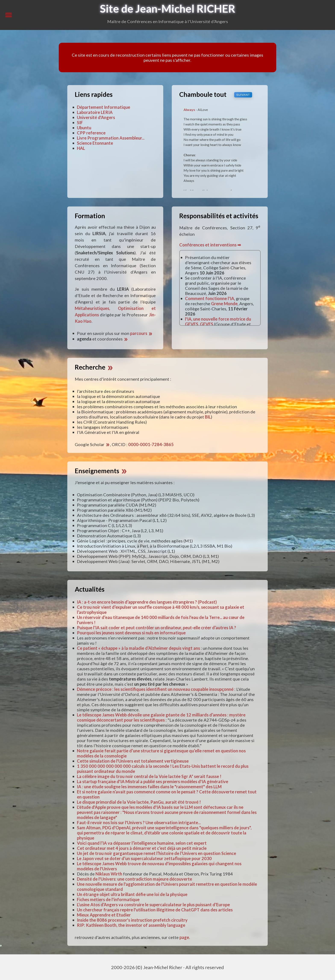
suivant (243, 95)
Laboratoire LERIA (95, 112)
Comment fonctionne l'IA (210, 298)
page (184, 937)
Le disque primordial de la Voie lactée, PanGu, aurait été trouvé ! (139, 802)
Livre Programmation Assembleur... (111, 138)
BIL (208, 417)
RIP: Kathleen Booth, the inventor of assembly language (131, 925)
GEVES (207, 324)
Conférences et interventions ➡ (210, 245)
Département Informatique (104, 107)
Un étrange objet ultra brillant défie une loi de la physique (132, 894)
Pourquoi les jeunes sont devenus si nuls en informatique (131, 633)
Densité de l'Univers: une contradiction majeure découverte (134, 879)
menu (9, 15)
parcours (141, 333)
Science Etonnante (95, 143)
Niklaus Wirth (109, 874)
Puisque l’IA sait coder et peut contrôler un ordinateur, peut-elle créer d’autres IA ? (156, 628)
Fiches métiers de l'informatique (108, 899)
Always (189, 110)
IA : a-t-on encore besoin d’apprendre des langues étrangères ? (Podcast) (147, 602)
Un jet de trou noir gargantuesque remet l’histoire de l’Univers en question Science (156, 853)
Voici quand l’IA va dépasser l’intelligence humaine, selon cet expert (142, 843)
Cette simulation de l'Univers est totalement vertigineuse (133, 761)
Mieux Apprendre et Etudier (104, 915)
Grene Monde (224, 304)
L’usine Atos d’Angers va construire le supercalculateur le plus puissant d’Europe (153, 905)
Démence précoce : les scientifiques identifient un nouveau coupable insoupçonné (155, 689)
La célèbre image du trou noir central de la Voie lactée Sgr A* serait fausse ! (149, 776)
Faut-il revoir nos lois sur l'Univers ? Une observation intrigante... (139, 822)
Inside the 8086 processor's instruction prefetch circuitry (132, 920)
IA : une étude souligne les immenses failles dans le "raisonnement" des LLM (149, 787)
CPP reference (91, 133)
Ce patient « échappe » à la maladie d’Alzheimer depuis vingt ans (138, 648)
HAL (81, 148)
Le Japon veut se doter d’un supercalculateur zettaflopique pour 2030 (144, 858)
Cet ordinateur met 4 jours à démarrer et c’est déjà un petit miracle (142, 848)
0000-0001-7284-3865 (151, 444)
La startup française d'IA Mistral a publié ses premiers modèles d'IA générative (153, 781)
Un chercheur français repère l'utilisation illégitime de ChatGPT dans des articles (155, 910)
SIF (80, 122)
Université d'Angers (96, 117)
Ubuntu (84, 128)
